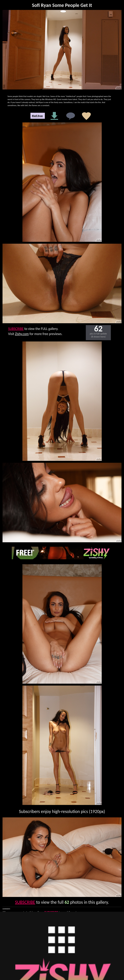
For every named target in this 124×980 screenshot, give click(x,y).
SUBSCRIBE (16, 329)
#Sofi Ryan (37, 116)
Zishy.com (22, 334)
